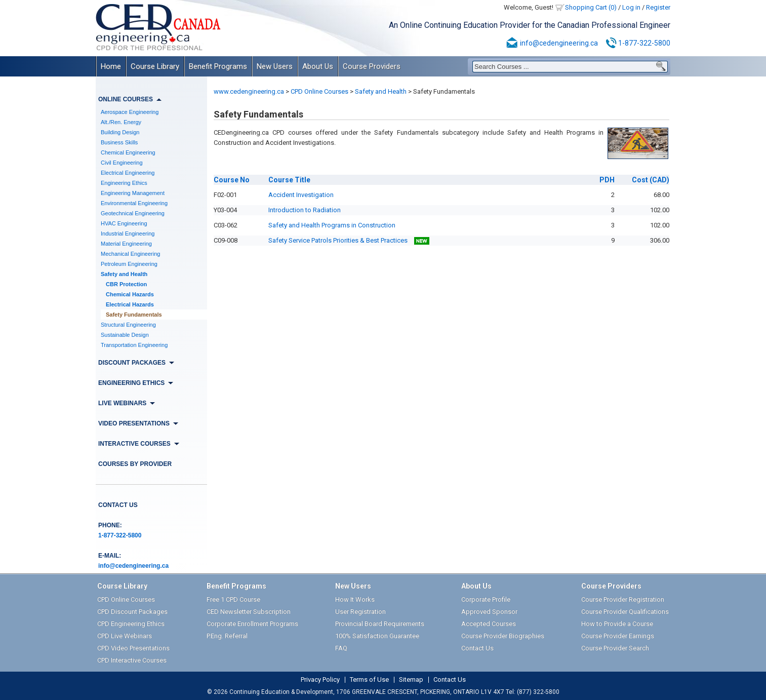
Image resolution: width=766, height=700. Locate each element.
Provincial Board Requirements (380, 624)
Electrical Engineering (128, 173)
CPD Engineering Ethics (131, 624)
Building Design (120, 132)
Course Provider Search (615, 648)
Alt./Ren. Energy (121, 122)
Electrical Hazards (130, 304)
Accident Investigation (301, 195)
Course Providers (372, 66)
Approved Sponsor (489, 612)
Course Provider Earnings (618, 636)
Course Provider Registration (623, 599)
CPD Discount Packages (132, 612)
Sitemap (411, 680)
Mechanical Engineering (130, 254)
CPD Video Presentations (133, 648)
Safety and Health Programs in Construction (332, 225)
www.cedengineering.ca (249, 91)
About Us (318, 66)
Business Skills (119, 142)
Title (289, 180)
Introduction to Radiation (305, 210)
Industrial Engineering (128, 234)
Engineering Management (133, 193)
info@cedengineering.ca (559, 43)
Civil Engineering (122, 163)
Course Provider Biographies (503, 636)
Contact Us (118, 505)
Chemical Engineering (128, 152)
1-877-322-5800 (644, 43)
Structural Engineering (128, 325)
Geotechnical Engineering (133, 213)
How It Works (355, 599)
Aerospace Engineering (130, 112)
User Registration (360, 612)
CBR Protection (126, 284)
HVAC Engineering (124, 223)
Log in (631, 7)
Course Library (155, 66)
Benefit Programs (218, 66)
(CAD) (651, 180)
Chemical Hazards (130, 294)
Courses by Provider (135, 464)
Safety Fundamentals (134, 315)
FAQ (341, 648)
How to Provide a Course (617, 624)
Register (658, 7)
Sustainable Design (125, 335)
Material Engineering (126, 244)
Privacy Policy (320, 680)
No (232, 180)
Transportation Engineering (134, 345)
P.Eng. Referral (227, 636)
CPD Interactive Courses (132, 660)
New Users (275, 66)
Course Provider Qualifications (625, 612)
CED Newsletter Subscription (249, 612)
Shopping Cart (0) (591, 7)
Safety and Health (124, 274)
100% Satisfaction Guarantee (377, 636)
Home (111, 66)
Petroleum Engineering (129, 264)
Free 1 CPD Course (233, 599)
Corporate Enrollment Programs (252, 624)
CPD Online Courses (319, 91)
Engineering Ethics (124, 183)
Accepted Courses (489, 624)
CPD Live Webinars (125, 636)
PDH (607, 180)
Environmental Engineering (134, 203)
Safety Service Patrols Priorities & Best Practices (349, 240)
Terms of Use (369, 680)
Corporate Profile (486, 599)
